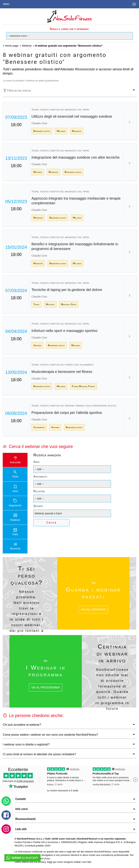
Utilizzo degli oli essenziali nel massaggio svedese (72, 116)
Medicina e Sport (69, 304)
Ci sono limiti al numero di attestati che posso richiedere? (39, 754)
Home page (12, 46)
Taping (36, 304)
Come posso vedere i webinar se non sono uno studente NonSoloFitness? (50, 735)
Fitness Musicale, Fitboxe (83, 386)
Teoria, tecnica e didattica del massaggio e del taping (60, 110)
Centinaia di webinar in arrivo (112, 653)
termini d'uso (43, 858)
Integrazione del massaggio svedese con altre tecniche (76, 157)
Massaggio (77, 131)
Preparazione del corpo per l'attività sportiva (67, 413)
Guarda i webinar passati (93, 593)
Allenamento (39, 427)
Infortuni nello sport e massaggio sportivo (65, 331)
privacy (42, 862)
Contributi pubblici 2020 (37, 846)
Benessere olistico (42, 131)
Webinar (27, 46)
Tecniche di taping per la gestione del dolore (67, 290)
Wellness (61, 131)
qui (55, 862)
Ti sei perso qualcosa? (27, 575)
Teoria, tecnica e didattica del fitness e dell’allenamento (63, 365)
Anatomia (37, 345)
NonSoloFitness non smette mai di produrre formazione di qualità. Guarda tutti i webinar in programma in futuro (112, 689)
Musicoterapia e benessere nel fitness (62, 372)
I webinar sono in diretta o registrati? (26, 744)
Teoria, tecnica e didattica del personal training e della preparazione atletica (74, 406)
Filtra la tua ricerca (17, 91)
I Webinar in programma (46, 671)
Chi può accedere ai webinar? (22, 725)
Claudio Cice (39, 123)
